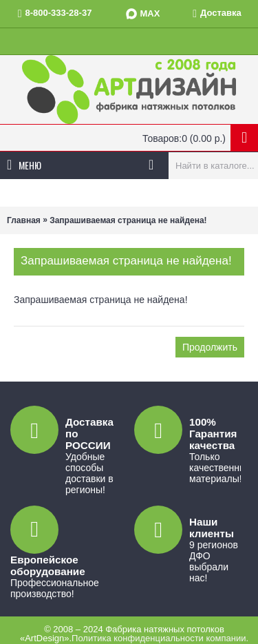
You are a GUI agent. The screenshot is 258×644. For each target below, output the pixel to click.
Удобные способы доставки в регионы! (89, 473)
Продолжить (210, 347)
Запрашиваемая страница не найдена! (128, 220)
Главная (24, 220)
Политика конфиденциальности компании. (160, 638)
